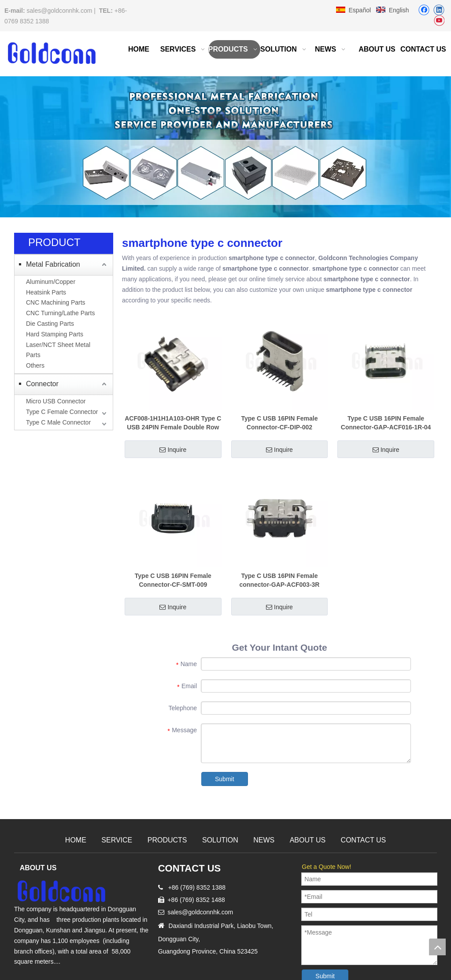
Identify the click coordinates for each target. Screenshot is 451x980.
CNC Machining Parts (56, 302)
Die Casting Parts (50, 324)
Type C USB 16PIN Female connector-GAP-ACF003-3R (279, 580)
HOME (76, 840)
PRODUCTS (167, 840)
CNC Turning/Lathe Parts (60, 313)
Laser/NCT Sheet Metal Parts (58, 350)
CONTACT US (364, 840)
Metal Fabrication (53, 264)
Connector (42, 384)
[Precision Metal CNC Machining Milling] (225, 147)
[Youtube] (439, 21)
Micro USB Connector (56, 401)
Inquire (173, 450)
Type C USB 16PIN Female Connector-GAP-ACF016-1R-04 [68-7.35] (386, 423)
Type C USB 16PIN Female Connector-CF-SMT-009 (173, 580)
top (437, 947)
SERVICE (117, 840)
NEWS (264, 840)
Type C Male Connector (58, 422)
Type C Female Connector (62, 412)
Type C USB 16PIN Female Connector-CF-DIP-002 (279, 423)
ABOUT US (308, 840)
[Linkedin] (439, 10)
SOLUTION (220, 840)
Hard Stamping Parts (55, 334)
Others (35, 365)
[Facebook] (424, 10)
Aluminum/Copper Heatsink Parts (51, 287)
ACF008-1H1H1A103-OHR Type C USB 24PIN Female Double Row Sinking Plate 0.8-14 (173, 423)
